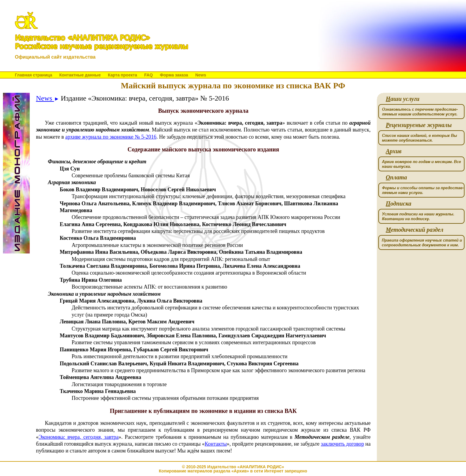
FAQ (148, 75)
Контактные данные (80, 75)
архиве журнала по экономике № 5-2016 (111, 137)
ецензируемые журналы (419, 125)
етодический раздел (415, 230)
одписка (399, 204)
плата (396, 177)
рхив (394, 151)
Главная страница (33, 75)
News (201, 75)
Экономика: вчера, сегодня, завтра (79, 437)
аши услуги (403, 99)
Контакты (216, 444)
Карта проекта (122, 75)
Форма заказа (174, 75)
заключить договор (343, 444)
